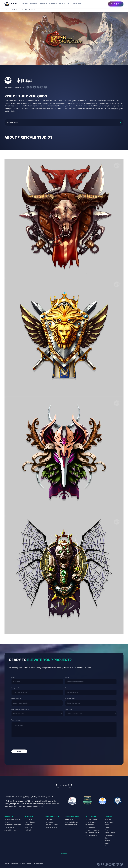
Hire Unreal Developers (92, 833)
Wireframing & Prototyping (13, 825)
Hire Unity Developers (92, 830)
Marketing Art (49, 822)
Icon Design (109, 819)
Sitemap (64, 854)
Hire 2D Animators (91, 827)
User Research (9, 827)
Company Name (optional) (20, 688)
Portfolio (44, 4)
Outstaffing (91, 817)
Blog (70, 4)
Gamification (28, 830)
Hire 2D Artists (89, 825)
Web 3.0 (108, 841)
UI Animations (29, 825)
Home (6, 10)
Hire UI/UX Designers (92, 819)
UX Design (9, 817)
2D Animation (49, 819)
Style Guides (29, 827)
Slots (107, 838)
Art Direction (29, 819)
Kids (106, 846)
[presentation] (27, 744)
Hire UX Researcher (91, 835)
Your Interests (70, 688)
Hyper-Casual (109, 835)
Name (13, 677)
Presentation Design (51, 827)
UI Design (29, 817)
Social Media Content (51, 825)
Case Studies (53, 4)
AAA (106, 830)
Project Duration (17, 698)
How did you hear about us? (21, 709)
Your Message (16, 720)
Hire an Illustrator (90, 822)
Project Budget (70, 698)
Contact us (77, 4)
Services (25, 4)
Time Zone (69, 709)
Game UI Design (30, 822)
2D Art (107, 825)
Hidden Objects (110, 833)
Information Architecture (12, 819)
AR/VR (107, 843)
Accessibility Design (11, 830)
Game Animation (52, 817)
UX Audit (7, 822)
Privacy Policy (38, 864)
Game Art (109, 817)
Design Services (72, 817)
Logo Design (109, 822)
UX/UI (107, 827)
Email (67, 677)
